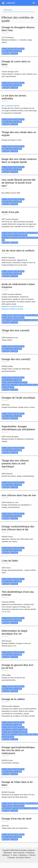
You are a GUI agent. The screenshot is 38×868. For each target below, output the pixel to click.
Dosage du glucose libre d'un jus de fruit (17, 668)
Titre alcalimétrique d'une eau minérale (18, 595)
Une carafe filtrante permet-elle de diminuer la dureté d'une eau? (19, 184)
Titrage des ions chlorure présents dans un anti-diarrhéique (15, 465)
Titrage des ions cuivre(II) (15, 332)
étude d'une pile (10, 213)
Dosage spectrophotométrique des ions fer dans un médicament (18, 753)
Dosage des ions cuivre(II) (16, 361)
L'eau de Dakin (10, 562)
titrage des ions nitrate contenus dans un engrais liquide (19, 161)
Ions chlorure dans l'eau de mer (19, 497)
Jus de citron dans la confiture (18, 252)
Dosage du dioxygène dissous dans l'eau (18, 29)
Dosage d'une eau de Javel (17, 821)
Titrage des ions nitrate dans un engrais (19, 134)
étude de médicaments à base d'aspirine (18, 287)
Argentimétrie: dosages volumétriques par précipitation (18, 429)
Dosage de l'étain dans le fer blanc (17, 786)
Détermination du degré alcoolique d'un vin (14, 634)
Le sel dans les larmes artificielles (14, 97)
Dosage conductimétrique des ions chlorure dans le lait (18, 529)
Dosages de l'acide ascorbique (18, 399)
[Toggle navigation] (34, 3)
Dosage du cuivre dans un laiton (16, 63)
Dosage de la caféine (13, 701)
